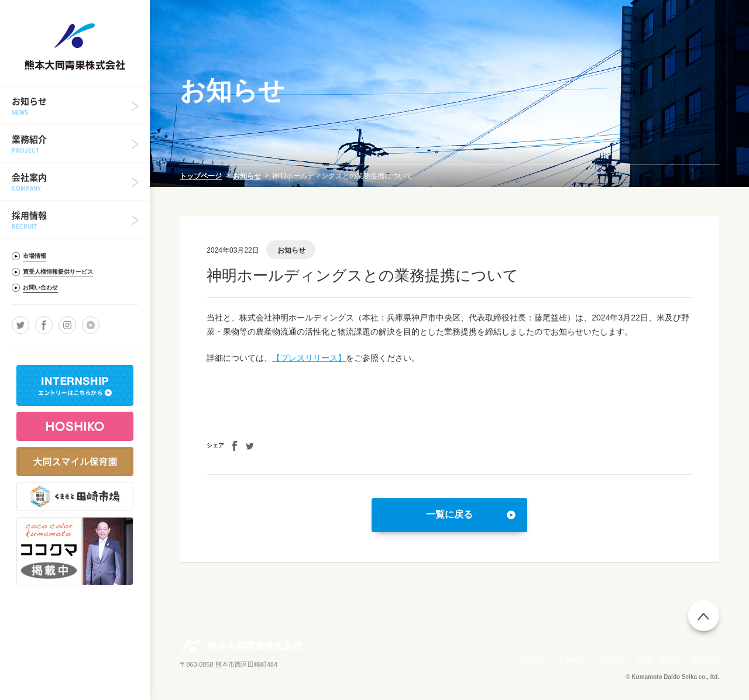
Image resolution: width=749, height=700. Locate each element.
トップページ (201, 176)
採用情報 (705, 660)
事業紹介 (572, 660)
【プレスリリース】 (309, 358)
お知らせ (247, 176)
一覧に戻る (449, 514)
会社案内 (611, 660)
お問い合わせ (658, 660)
